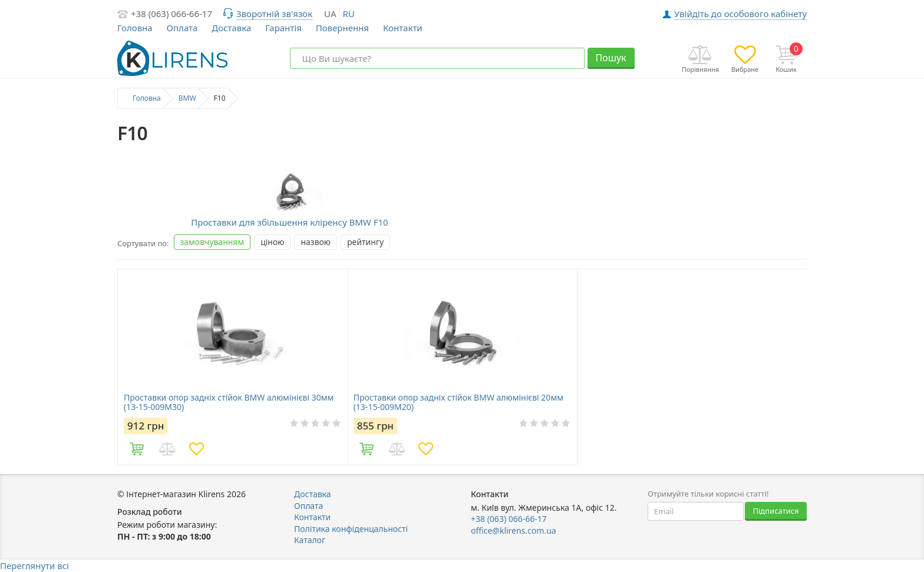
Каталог (310, 540)
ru (349, 14)
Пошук (610, 58)
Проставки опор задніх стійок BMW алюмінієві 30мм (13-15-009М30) (229, 402)
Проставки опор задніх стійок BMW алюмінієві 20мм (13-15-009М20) (458, 402)
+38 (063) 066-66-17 (171, 14)
